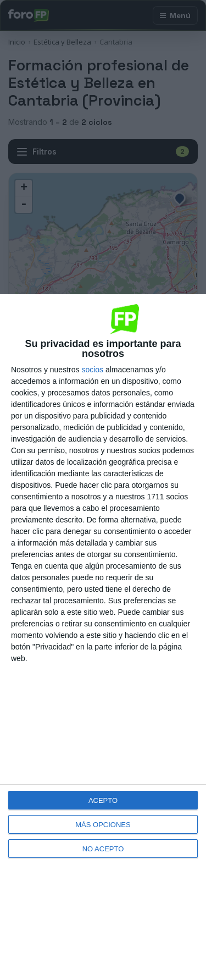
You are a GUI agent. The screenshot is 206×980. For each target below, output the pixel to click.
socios (92, 370)
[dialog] (103, 637)
